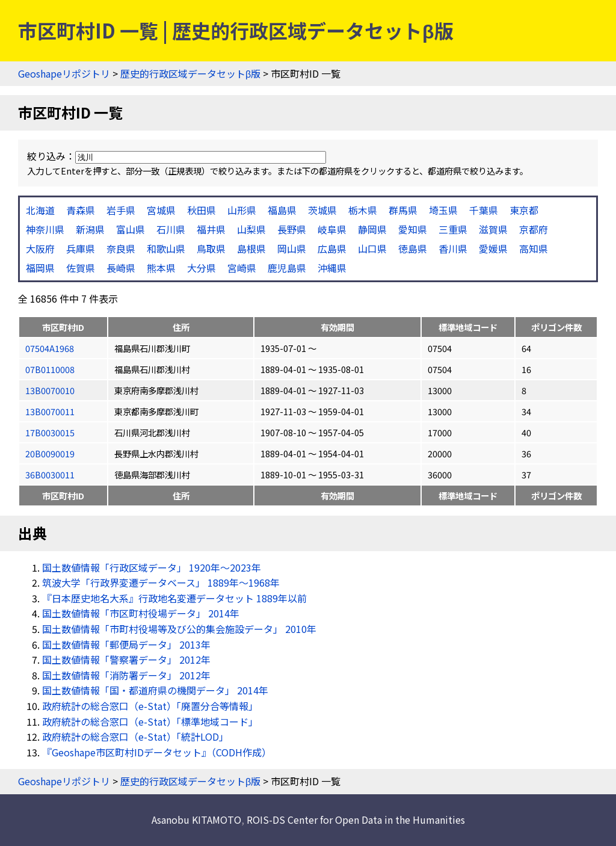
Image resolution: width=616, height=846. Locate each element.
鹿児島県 (287, 268)
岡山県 (292, 249)
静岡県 (372, 229)
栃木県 (363, 210)
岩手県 (121, 210)
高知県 (534, 249)
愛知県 (413, 229)
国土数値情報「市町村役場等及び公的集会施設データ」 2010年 (179, 629)
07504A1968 (50, 348)
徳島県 (413, 249)
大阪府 (40, 249)
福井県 (211, 229)
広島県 (332, 249)
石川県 (171, 229)
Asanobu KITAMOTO (196, 820)
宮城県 (161, 210)
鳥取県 (211, 249)
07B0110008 (50, 369)
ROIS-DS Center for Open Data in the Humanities (356, 820)
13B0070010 (50, 390)
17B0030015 (50, 432)
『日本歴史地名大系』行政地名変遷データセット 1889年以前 (174, 598)
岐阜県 (332, 229)
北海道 (40, 210)
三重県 (453, 229)
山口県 (372, 249)
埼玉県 (443, 210)
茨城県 (322, 210)
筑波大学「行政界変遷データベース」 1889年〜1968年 (161, 582)
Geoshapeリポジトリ (64, 73)
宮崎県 (242, 268)
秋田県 (202, 210)
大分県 (202, 268)
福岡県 (40, 268)
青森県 (81, 210)
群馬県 (403, 210)
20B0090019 (50, 453)
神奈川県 (45, 229)
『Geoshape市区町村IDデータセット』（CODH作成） (157, 752)
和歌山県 (166, 249)
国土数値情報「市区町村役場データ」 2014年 (141, 613)
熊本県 (161, 268)
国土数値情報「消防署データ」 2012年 (126, 675)
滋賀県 (493, 229)
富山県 (131, 229)
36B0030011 (50, 474)
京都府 (534, 229)
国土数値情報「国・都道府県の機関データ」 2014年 (155, 690)
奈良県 (121, 249)
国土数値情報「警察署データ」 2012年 (126, 659)
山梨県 (251, 229)
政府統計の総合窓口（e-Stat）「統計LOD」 (135, 736)
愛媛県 (493, 249)
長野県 (292, 229)
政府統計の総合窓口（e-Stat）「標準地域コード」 (150, 721)
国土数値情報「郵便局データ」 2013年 (126, 644)
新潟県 (90, 229)
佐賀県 (81, 268)
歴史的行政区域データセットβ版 (190, 73)
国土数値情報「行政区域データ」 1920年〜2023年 (152, 567)
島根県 (251, 249)
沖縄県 (332, 268)
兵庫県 (81, 249)
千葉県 (484, 210)
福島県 (282, 210)
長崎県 (121, 268)
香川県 (453, 249)
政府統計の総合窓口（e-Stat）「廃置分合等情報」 (150, 706)
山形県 (242, 210)
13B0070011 (50, 411)
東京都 (524, 210)
